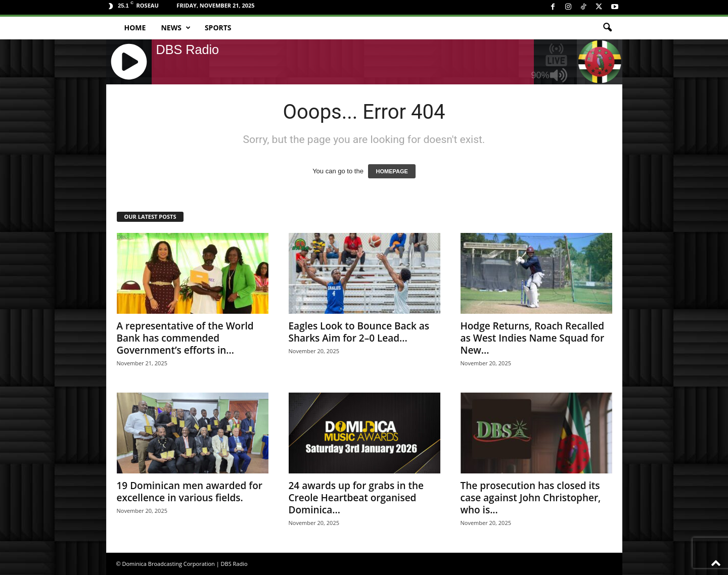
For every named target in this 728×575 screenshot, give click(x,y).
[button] (607, 28)
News (175, 28)
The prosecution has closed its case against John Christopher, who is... (531, 498)
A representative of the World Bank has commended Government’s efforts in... (185, 338)
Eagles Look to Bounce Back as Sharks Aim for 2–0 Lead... (359, 332)
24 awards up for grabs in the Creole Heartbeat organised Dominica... (356, 498)
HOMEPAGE (392, 171)
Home (135, 28)
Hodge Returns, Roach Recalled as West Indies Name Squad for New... (533, 338)
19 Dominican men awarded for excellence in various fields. (190, 492)
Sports (218, 28)
